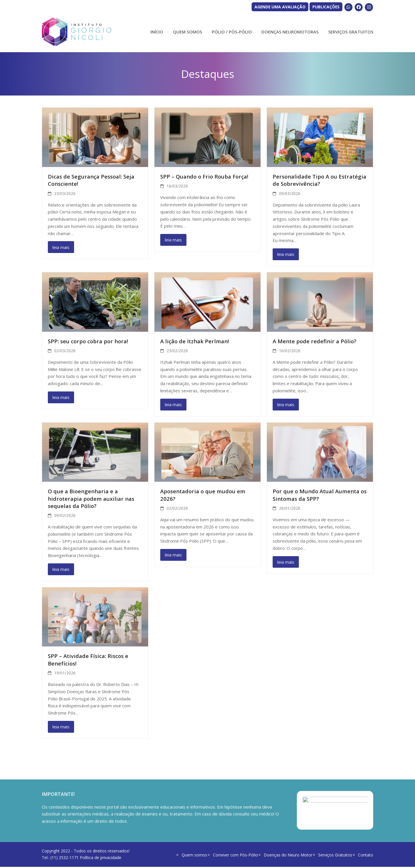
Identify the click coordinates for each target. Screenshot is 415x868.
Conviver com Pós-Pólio (235, 856)
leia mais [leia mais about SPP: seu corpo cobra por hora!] (61, 397)
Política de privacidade (101, 859)
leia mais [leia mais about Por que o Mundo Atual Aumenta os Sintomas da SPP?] (286, 562)
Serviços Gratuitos (335, 856)
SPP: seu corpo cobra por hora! (88, 341)
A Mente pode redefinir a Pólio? (315, 341)
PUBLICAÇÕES (326, 7)
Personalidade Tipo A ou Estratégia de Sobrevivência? (319, 180)
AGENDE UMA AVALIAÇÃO (280, 7)
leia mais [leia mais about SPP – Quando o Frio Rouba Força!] (173, 240)
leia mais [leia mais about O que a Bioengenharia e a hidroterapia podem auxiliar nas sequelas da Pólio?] (61, 569)
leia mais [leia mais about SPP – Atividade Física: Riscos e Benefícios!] (61, 727)
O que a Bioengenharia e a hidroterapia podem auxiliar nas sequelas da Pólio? (91, 498)
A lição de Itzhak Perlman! (195, 341)
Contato (366, 856)
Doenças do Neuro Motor (288, 856)
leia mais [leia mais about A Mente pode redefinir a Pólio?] (286, 404)
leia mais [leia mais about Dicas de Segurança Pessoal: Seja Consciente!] (61, 247)
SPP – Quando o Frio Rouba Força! (204, 176)
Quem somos (194, 856)
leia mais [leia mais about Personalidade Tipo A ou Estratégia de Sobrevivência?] (286, 254)
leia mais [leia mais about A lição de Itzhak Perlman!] (173, 404)
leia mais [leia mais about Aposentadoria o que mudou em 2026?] (173, 555)
